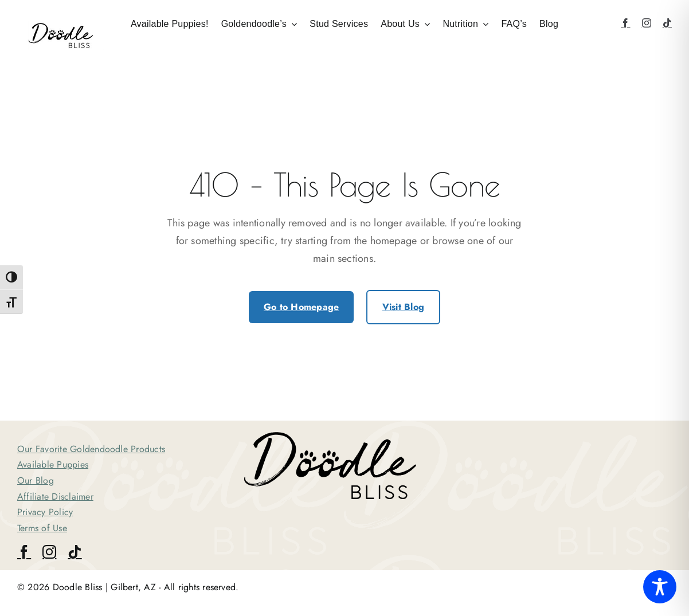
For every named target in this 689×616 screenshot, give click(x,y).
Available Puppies (53, 464)
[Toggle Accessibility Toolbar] (660, 587)
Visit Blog (403, 307)
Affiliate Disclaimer (55, 497)
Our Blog (36, 480)
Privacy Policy (45, 512)
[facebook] (625, 23)
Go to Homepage (301, 307)
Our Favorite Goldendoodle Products (91, 449)
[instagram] (647, 23)
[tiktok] (667, 23)
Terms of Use (42, 528)
